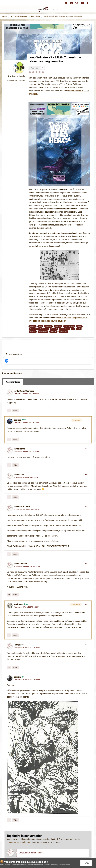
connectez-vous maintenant (19, 842)
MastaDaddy (18, 76)
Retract (17, 645)
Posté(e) (26, 394)
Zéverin (17, 677)
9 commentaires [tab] (13, 382)
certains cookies (37, 865)
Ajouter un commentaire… (31, 853)
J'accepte (88, 863)
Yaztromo (18, 604)
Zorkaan (18, 420)
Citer (15, 410)
